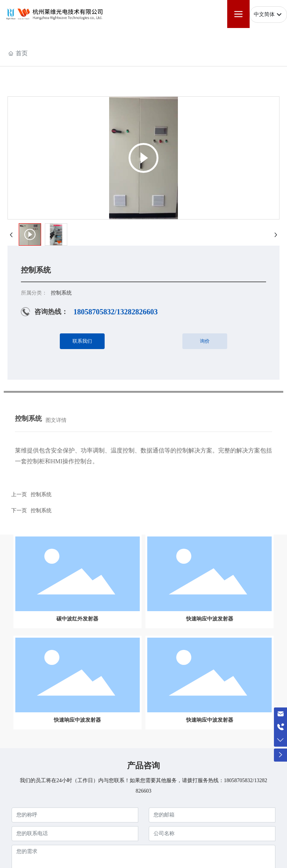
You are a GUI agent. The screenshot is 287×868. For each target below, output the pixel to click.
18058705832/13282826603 (115, 312)
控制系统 (41, 494)
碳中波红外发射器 (77, 619)
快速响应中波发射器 (210, 619)
